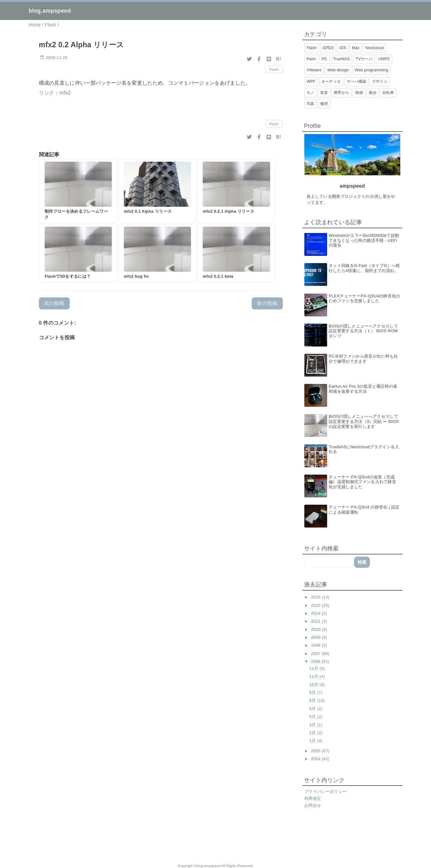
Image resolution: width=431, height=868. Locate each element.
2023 (316, 597)
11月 (314, 676)
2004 (316, 759)
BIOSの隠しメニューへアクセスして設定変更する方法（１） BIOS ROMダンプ (363, 331)
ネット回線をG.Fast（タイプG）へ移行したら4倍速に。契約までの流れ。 (364, 268)
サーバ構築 (357, 81)
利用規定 (313, 798)
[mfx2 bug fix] (157, 253)
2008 (316, 645)
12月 (314, 668)
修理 (324, 104)
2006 (316, 661)
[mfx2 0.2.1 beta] (236, 253)
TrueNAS (342, 59)
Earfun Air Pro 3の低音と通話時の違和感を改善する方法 (363, 389)
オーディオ (331, 81)
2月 (313, 733)
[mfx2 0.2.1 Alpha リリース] (236, 191)
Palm (311, 59)
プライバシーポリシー (325, 791)
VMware (314, 70)
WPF (311, 81)
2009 (316, 637)
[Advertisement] (110, 840)
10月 (314, 685)
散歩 (373, 93)
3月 (313, 725)
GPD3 (328, 48)
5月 (313, 717)
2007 (316, 654)
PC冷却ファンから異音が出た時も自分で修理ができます (363, 359)
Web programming (371, 70)
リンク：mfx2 (55, 93)
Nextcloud (375, 48)
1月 (313, 741)
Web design (338, 70)
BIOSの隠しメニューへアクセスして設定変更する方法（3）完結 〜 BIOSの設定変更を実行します (364, 421)
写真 (311, 104)
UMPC (384, 59)
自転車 (388, 93)
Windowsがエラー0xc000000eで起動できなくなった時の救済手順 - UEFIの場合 (364, 240)
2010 (316, 629)
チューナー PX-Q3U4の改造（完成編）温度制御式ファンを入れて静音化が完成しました (362, 482)
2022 (316, 605)
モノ (311, 93)
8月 (313, 700)
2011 (316, 621)
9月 (313, 693)
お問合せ (313, 805)
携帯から (342, 93)
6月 (313, 709)
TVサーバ (364, 59)
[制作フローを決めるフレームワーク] (78, 191)
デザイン (380, 81)
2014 (316, 613)
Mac (356, 48)
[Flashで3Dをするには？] (78, 253)
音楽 (324, 93)
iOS (343, 48)
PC (325, 59)
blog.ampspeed (50, 11)
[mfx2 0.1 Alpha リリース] (157, 191)
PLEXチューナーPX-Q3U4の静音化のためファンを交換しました (364, 298)
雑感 (359, 93)
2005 (316, 751)
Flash (274, 69)
